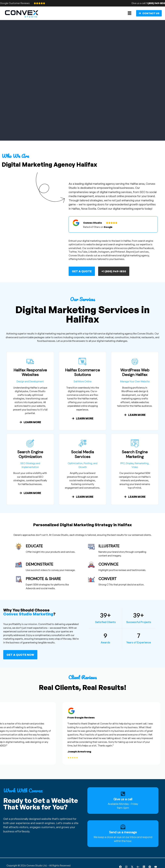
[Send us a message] (123, 827)
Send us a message (123, 832)
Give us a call (123, 799)
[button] (130, 13)
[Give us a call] (123, 794)
